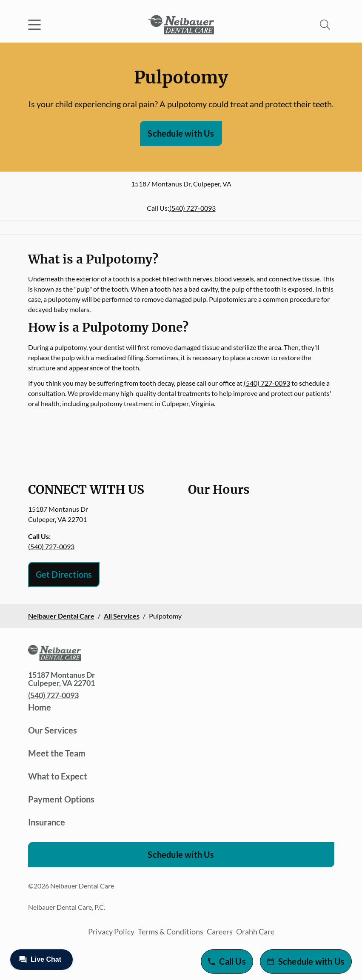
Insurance (47, 822)
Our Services (53, 730)
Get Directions (64, 574)
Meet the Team (57, 753)
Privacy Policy (111, 931)
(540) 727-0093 (192, 208)
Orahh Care (255, 931)
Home (40, 707)
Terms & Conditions (171, 931)
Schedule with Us (181, 133)
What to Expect (58, 776)
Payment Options (61, 799)
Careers (220, 931)
